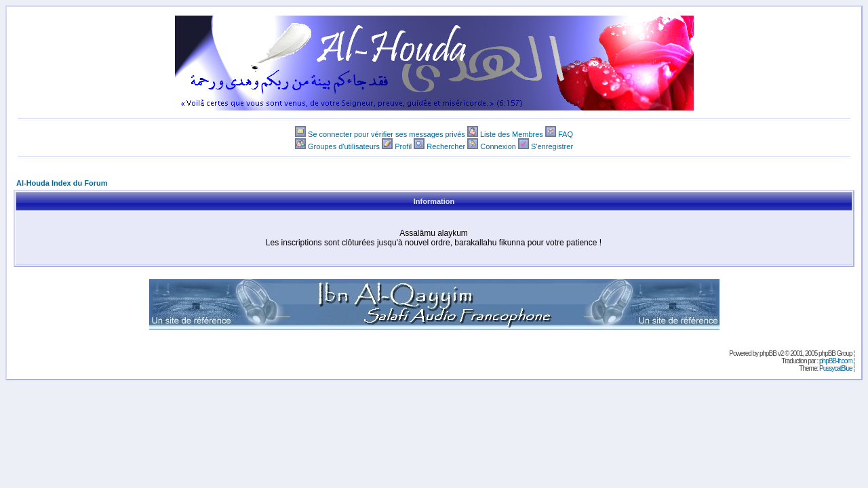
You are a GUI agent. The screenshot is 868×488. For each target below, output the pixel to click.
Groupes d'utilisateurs (344, 146)
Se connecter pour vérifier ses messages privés (387, 134)
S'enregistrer (552, 146)
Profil (403, 146)
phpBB (768, 353)
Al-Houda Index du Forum (62, 183)
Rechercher (446, 146)
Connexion (498, 146)
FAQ (566, 134)
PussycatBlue (836, 368)
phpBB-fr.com (836, 361)
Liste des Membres (512, 134)
